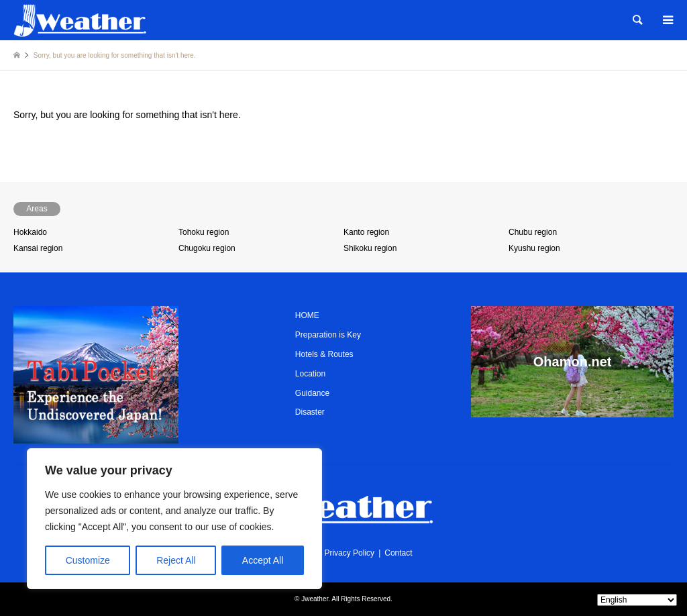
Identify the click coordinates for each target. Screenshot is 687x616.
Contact (398, 553)
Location (310, 374)
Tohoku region (204, 232)
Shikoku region (370, 248)
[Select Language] (637, 600)
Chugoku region (207, 248)
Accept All (263, 560)
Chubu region (533, 232)
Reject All (176, 560)
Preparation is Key (328, 335)
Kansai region (38, 248)
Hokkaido (30, 232)
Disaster (310, 412)
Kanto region (366, 232)
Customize (88, 560)
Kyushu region (534, 248)
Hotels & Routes (324, 354)
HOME (307, 315)
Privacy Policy (349, 553)
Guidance (312, 393)
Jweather (315, 599)
